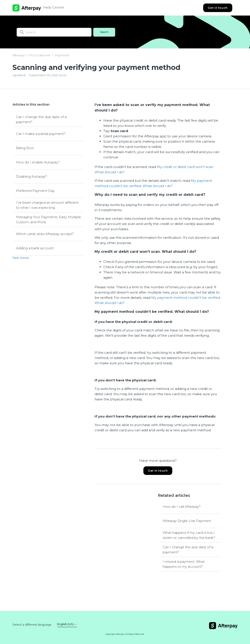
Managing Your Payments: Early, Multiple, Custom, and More (49, 219)
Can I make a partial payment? (41, 134)
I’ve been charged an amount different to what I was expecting (47, 205)
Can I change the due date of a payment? (41, 119)
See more (21, 258)
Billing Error (25, 148)
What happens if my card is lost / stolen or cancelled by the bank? (189, 535)
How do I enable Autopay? (38, 162)
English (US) (67, 624)
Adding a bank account (35, 248)
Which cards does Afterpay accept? (45, 234)
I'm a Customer (40, 55)
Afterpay (19, 55)
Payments (62, 55)
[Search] (54, 32)
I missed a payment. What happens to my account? (184, 564)
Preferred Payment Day (35, 191)
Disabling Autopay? (32, 176)
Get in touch (218, 8)
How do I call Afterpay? (182, 507)
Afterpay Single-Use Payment (187, 521)
